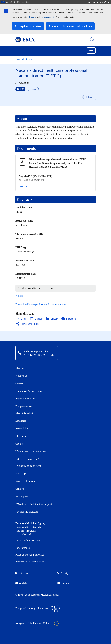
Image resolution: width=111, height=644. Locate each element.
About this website (25, 413)
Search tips (21, 473)
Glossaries (21, 436)
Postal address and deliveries (30, 555)
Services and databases (27, 512)
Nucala (19, 296)
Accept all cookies (28, 26)
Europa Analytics (48, 17)
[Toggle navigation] (91, 51)
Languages (21, 421)
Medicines (24, 59)
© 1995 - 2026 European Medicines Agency (37, 595)
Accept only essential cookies (70, 26)
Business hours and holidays (30, 562)
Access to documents (26, 481)
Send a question (23, 496)
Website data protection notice (30, 451)
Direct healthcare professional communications (42, 305)
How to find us (23, 548)
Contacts (20, 489)
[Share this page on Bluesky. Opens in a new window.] (52, 319)
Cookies (33, 17)
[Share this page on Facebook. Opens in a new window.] (69, 319)
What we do (21, 376)
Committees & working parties (31, 391)
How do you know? (98, 2)
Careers (19, 383)
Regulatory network (25, 399)
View (23, 187)
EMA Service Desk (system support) (34, 504)
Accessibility (22, 428)
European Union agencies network (38, 608)
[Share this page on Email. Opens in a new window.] (22, 319)
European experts (24, 406)
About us (20, 368)
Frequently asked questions (29, 466)
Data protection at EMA (27, 459)
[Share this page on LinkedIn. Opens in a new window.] (37, 319)
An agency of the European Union (38, 623)
